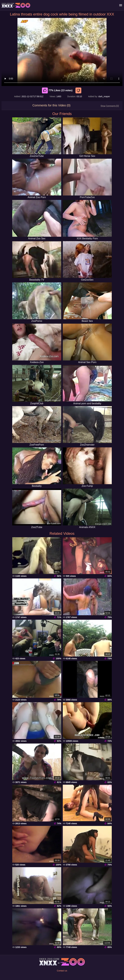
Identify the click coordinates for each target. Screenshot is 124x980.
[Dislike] (79, 90)
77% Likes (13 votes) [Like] (57, 90)
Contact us (62, 971)
